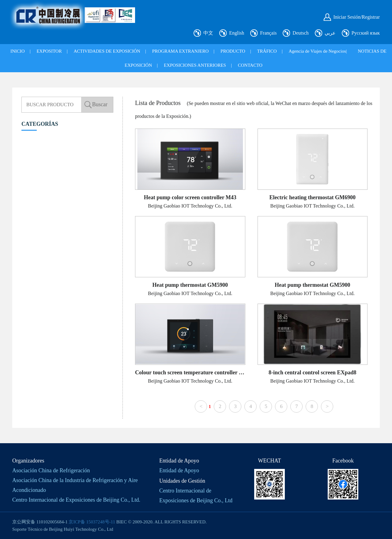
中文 (208, 33)
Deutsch (300, 33)
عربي (330, 33)
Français (268, 33)
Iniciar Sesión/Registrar (356, 17)
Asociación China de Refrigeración (51, 470)
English (237, 33)
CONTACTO (250, 65)
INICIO (18, 51)
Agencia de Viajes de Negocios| (318, 51)
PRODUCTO (233, 51)
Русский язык (366, 33)
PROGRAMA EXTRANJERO (181, 51)
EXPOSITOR (49, 51)
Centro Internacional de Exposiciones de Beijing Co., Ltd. (76, 500)
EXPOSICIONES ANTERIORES (195, 65)
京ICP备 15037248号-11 (92, 522)
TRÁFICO (267, 51)
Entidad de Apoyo (179, 470)
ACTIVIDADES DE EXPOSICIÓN (107, 51)
